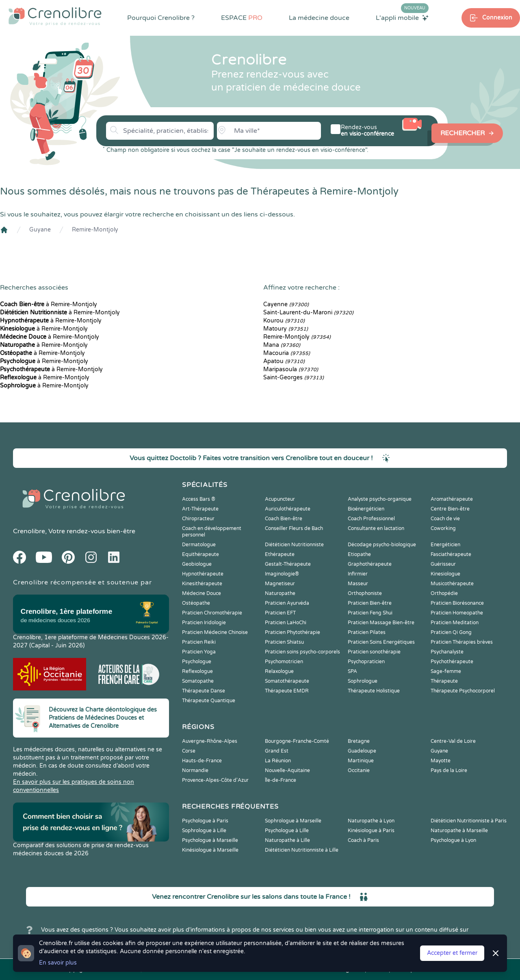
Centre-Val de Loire (453, 741)
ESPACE (242, 18)
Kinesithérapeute (202, 584)
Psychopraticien (366, 662)
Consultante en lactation (376, 528)
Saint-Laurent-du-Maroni (308, 313)
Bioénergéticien (366, 509)
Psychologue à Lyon (453, 840)
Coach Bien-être (284, 519)
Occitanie (359, 770)
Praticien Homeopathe (457, 613)
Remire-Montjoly (95, 230)
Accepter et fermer (452, 953)
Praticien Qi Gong (451, 632)
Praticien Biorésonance (457, 603)
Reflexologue (197, 671)
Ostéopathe (196, 603)
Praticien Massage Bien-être (381, 623)
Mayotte (441, 761)
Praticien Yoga (199, 652)
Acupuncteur (280, 499)
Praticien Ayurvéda (287, 603)
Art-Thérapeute (200, 509)
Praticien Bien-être (370, 603)
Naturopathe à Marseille (459, 831)
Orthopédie (444, 593)
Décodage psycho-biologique (382, 545)
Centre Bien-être (450, 509)
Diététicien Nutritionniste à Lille (302, 850)
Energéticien (445, 545)
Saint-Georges (294, 378)
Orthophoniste (365, 593)
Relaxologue (279, 671)
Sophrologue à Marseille (293, 821)
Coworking (443, 528)
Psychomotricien (284, 662)
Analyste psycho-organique (380, 499)
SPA (352, 671)
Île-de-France (281, 780)
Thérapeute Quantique (209, 701)
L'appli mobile (402, 17)
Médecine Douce (201, 593)
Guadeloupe (362, 751)
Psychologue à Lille (287, 831)
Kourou (284, 321)
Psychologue (197, 662)
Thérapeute (444, 681)
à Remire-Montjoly (49, 304)
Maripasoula (291, 369)
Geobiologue (197, 564)
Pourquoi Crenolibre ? (161, 18)
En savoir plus (58, 963)
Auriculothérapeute (288, 509)
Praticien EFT (280, 613)
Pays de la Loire (449, 770)
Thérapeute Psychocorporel (463, 691)
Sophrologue (363, 681)
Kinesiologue (445, 574)
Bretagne (359, 741)
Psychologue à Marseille (210, 840)
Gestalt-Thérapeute (288, 564)
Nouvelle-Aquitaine (287, 770)
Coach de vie (445, 519)
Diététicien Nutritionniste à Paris (469, 821)
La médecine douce (319, 18)
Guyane (40, 230)
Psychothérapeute (452, 662)
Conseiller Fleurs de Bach (294, 528)
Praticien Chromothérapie (212, 613)
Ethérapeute (280, 554)
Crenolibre (29, 531)
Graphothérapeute (370, 564)
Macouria (287, 353)
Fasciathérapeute (451, 554)
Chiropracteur (198, 519)
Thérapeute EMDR (287, 691)
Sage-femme (446, 671)
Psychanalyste (447, 652)
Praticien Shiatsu (284, 642)
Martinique (361, 761)
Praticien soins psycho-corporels (302, 652)
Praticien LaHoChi (286, 623)
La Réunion (278, 761)
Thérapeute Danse (204, 691)
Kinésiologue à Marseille (210, 850)
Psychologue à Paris (205, 821)
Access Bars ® (199, 499)
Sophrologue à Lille (204, 831)
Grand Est (277, 751)
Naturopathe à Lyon (371, 821)
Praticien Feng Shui (370, 613)
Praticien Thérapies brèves (462, 642)
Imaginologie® (282, 574)
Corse (189, 751)
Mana (282, 345)
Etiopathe (359, 554)
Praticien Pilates (367, 632)
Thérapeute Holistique (374, 691)
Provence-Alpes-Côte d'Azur (215, 780)
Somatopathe (198, 681)
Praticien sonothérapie (374, 652)
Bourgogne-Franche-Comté (297, 741)
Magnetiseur (280, 584)
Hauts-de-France (202, 761)
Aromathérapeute (452, 499)
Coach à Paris (363, 840)
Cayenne (286, 304)
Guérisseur (443, 564)
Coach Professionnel (371, 519)
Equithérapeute (200, 554)
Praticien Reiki (199, 642)
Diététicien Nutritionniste (294, 545)
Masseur (358, 584)
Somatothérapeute (287, 681)
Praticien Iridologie (204, 623)
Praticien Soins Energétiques (381, 642)
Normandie (195, 770)
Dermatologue (199, 545)
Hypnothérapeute (203, 574)
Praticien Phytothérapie (292, 632)
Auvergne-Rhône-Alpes (210, 741)
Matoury (286, 329)
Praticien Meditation (455, 623)
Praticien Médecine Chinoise (215, 632)
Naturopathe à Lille (287, 840)
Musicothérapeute (452, 584)
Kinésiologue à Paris (371, 831)
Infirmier (358, 574)
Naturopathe (280, 593)
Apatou (284, 361)
